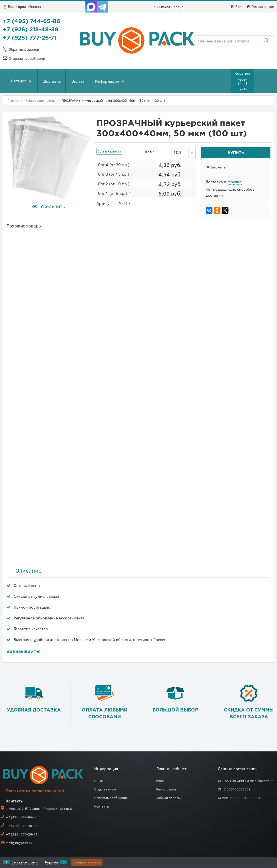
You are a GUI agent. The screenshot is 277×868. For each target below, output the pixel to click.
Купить (236, 153)
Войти (236, 7)
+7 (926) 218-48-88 (31, 30)
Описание (29, 570)
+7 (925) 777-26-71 (30, 38)
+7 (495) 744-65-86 (32, 21)
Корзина (52, 862)
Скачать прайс (168, 7)
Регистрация (260, 7)
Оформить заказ (87, 862)
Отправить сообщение (27, 58)
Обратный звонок (23, 49)
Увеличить (53, 206)
